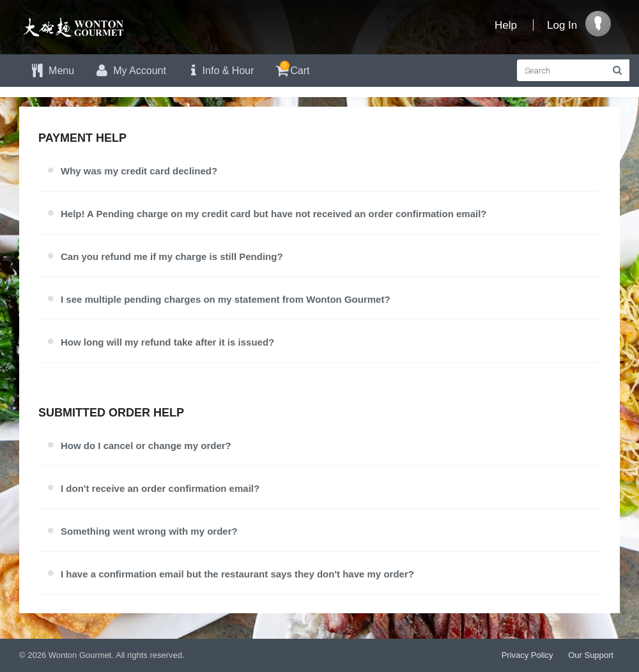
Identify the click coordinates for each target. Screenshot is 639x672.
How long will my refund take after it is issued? (167, 342)
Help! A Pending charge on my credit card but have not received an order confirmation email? (274, 214)
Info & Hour (220, 71)
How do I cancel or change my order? (146, 446)
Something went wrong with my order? (149, 531)
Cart (292, 69)
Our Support (591, 655)
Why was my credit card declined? (139, 171)
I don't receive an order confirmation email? (160, 488)
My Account (130, 71)
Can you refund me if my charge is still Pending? (172, 256)
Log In (562, 25)
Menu (51, 71)
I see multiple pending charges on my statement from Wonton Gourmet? (226, 299)
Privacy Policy (527, 655)
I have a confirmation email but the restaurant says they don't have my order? (237, 574)
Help (506, 25)
